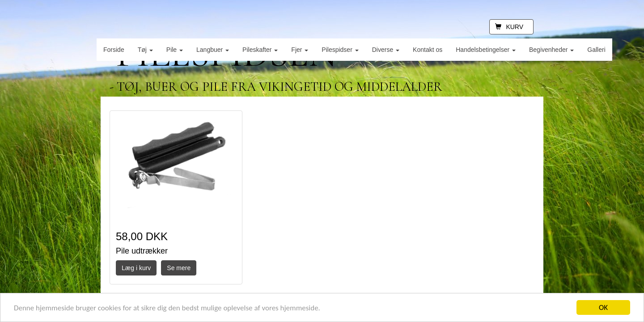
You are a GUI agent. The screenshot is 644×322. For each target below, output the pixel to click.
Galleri (596, 50)
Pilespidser (340, 50)
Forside (114, 50)
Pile (175, 50)
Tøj (145, 50)
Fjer (300, 50)
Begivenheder (551, 50)
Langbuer (213, 50)
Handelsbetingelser (486, 50)
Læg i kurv (136, 268)
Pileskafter (260, 50)
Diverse (386, 50)
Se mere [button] (179, 268)
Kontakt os (428, 50)
